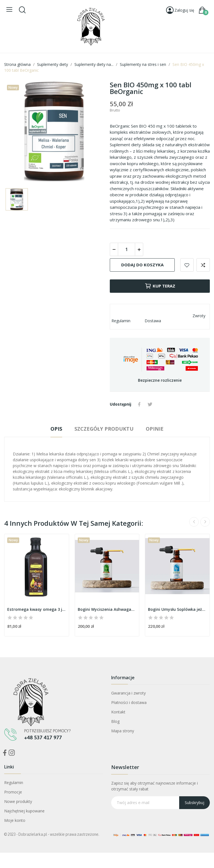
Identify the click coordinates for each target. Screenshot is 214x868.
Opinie (155, 429)
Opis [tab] (56, 429)
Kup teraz (160, 286)
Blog (115, 721)
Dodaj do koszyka (142, 265)
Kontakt (118, 712)
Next (205, 522)
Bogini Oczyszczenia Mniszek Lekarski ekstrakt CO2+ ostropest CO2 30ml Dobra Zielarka (62, 834)
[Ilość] (127, 249)
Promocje (13, 792)
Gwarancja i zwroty (128, 693)
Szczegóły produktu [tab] (104, 429)
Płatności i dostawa (129, 702)
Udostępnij (139, 404)
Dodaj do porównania (203, 265)
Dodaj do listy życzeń (187, 265)
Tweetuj (150, 404)
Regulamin (14, 783)
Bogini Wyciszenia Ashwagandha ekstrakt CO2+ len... (107, 609)
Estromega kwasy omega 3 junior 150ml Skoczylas (37, 609)
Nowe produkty (18, 801)
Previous (194, 522)
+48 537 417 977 (43, 737)
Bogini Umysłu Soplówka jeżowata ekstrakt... (177, 609)
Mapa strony (123, 731)
